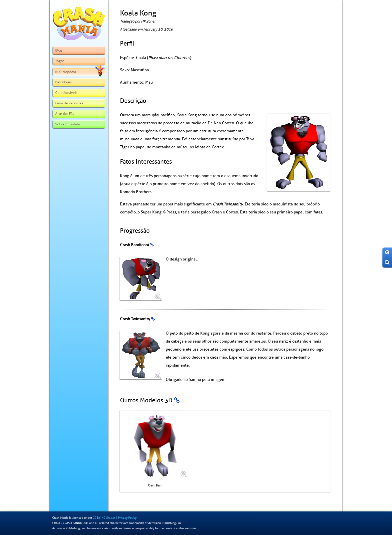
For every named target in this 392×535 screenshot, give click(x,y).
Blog (59, 50)
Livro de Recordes (69, 103)
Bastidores (63, 82)
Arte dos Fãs (65, 114)
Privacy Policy (127, 518)
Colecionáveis (66, 93)
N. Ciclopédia (79, 72)
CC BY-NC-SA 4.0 (104, 518)
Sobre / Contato (68, 124)
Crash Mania (60, 518)
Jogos (60, 61)
